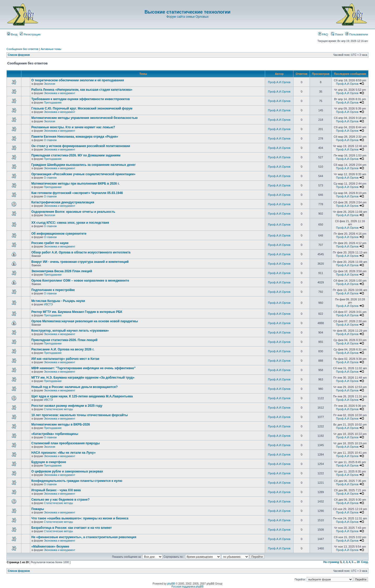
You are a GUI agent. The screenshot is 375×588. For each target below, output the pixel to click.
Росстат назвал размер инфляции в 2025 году (67, 406)
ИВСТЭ (48, 304)
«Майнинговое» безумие (50, 547)
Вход (12, 34)
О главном (50, 140)
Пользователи (357, 34)
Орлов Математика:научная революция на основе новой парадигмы (85, 321)
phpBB (171, 584)
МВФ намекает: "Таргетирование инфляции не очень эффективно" (83, 368)
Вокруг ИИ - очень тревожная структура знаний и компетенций (80, 262)
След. (365, 562)
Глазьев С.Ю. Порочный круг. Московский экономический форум (82, 108)
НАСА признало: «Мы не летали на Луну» (63, 453)
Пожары (38, 509)
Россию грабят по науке (50, 243)
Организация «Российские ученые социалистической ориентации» (83, 174)
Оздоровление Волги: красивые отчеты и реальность (73, 212)
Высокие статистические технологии (187, 12)
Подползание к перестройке (53, 290)
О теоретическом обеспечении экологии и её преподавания (78, 80)
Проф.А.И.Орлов (279, 82)
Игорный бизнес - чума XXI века (56, 490)
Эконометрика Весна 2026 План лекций (62, 271)
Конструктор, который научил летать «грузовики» (70, 331)
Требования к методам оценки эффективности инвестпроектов (80, 99)
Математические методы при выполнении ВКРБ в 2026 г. (75, 184)
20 (358, 562)
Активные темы (51, 49)
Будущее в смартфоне (49, 462)
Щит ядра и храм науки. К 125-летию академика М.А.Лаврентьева (82, 396)
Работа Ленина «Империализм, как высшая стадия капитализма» (82, 90)
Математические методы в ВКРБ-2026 (61, 425)
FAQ (323, 34)
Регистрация (30, 34)
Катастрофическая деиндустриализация (63, 202)
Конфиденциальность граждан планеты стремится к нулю (77, 481)
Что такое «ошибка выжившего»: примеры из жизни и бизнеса (80, 518)
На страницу (332, 562)
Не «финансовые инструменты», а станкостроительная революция (84, 537)
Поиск (337, 34)
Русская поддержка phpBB (187, 587)
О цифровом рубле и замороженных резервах (67, 471)
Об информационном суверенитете (59, 234)
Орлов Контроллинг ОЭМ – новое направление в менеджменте (80, 281)
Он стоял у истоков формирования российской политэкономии (81, 146)
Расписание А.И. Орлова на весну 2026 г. (63, 349)
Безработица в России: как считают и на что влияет (71, 528)
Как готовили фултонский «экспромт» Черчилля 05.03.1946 (77, 193)
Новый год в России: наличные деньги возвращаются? (74, 387)
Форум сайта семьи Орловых (187, 17)
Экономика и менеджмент (60, 93)
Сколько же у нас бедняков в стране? (60, 500)
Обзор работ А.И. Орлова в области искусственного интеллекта (81, 252)
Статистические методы (58, 409)
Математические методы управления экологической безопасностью (84, 118)
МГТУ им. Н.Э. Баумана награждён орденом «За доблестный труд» (83, 378)
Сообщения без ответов (22, 49)
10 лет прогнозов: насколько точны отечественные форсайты (79, 415)
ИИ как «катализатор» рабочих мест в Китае (65, 359)
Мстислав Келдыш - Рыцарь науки (58, 301)
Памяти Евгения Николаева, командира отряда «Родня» (75, 137)
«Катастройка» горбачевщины (55, 434)
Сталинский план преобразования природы (65, 443)
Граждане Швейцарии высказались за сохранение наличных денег (83, 165)
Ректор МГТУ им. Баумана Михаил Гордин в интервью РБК (77, 312)
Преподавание (53, 103)
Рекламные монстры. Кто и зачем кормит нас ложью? (73, 127)
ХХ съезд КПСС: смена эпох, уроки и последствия (70, 223)
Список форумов (19, 55)
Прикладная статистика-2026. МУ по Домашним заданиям (76, 155)
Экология (50, 84)
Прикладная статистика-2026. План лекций (64, 340)
